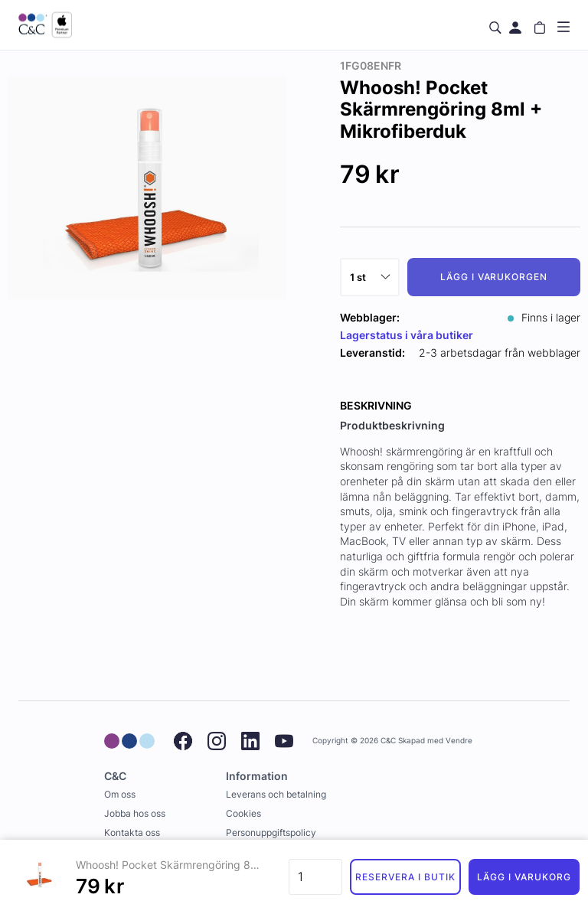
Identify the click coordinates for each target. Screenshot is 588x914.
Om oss (120, 794)
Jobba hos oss (135, 813)
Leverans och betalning (276, 794)
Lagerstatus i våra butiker (407, 335)
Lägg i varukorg (524, 877)
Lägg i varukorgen (494, 277)
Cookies (243, 813)
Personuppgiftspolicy (271, 832)
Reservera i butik (405, 877)
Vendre (459, 741)
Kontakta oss (132, 832)
